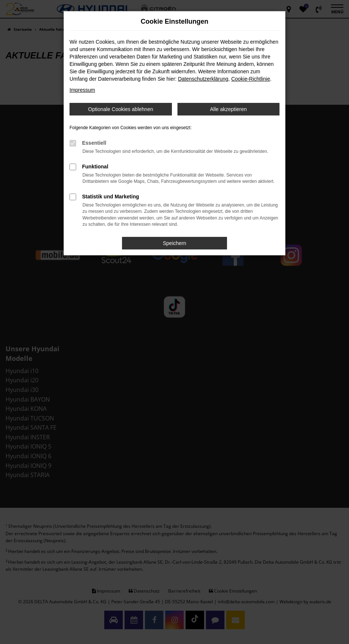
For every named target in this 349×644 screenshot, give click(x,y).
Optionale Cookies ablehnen (121, 109)
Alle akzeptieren (228, 109)
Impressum (82, 90)
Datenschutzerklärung (203, 79)
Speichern (174, 243)
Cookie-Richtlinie (250, 79)
